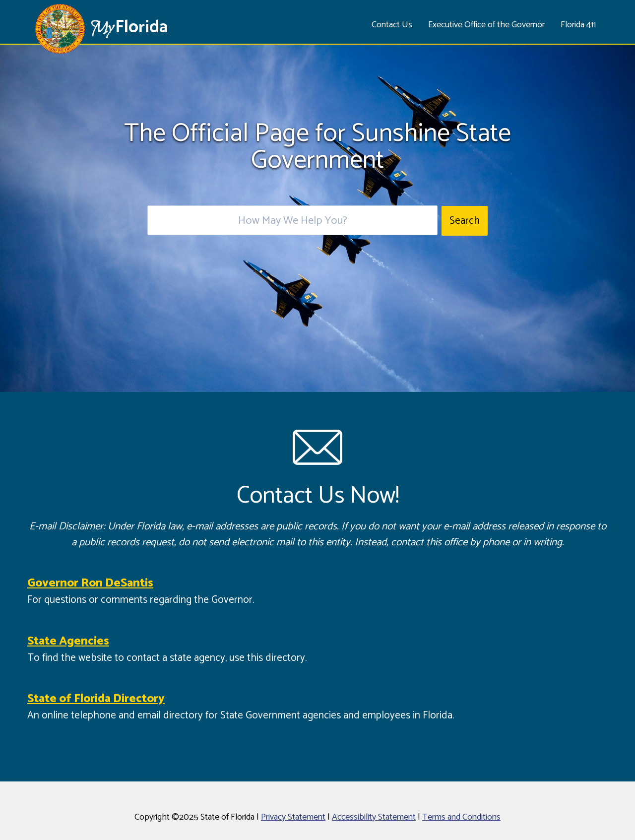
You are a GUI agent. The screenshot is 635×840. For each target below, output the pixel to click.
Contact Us (392, 25)
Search (465, 221)
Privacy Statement (293, 817)
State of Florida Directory (96, 699)
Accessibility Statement (374, 817)
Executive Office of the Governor (486, 25)
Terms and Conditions (461, 817)
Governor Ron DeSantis (90, 583)
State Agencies (68, 641)
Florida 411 (578, 25)
